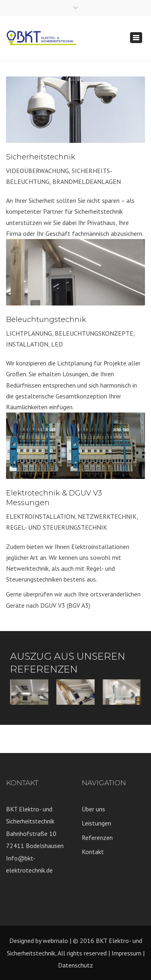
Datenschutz (75, 965)
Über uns (93, 809)
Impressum (126, 953)
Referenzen (97, 838)
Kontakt (93, 852)
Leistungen (96, 823)
